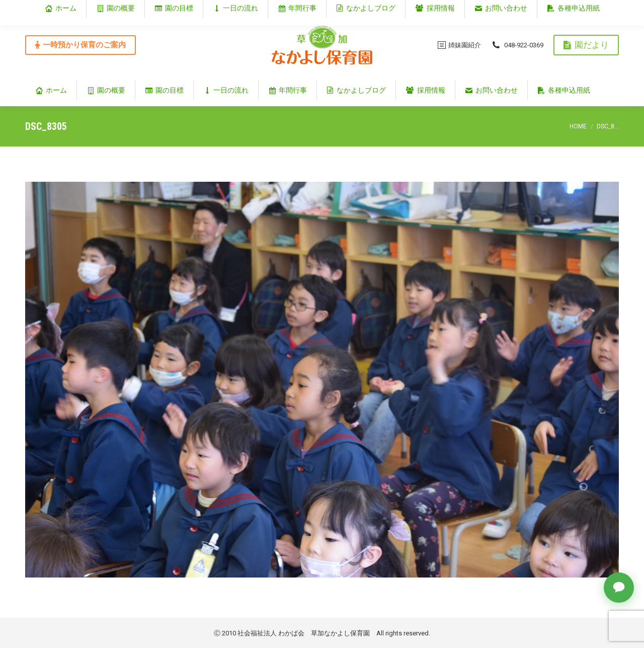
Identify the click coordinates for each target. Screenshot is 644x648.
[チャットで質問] (619, 588)
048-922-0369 (517, 45)
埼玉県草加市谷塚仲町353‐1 (576, 8)
